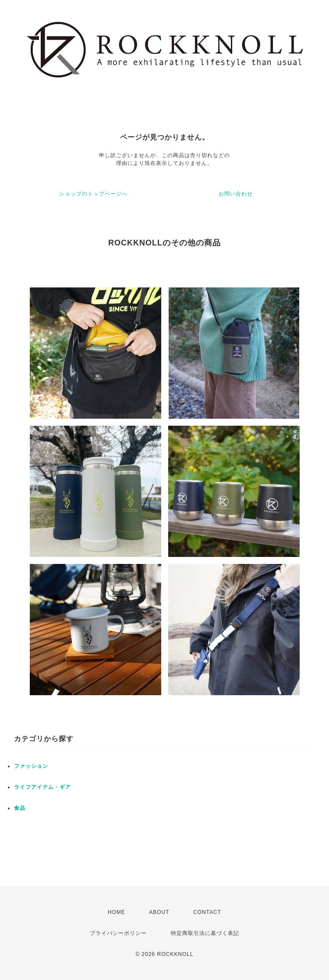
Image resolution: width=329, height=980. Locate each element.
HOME (117, 912)
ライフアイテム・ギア (42, 787)
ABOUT (159, 912)
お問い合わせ (236, 194)
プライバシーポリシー (118, 933)
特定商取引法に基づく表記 (205, 933)
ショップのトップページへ (93, 194)
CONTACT (207, 912)
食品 (20, 808)
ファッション (31, 766)
